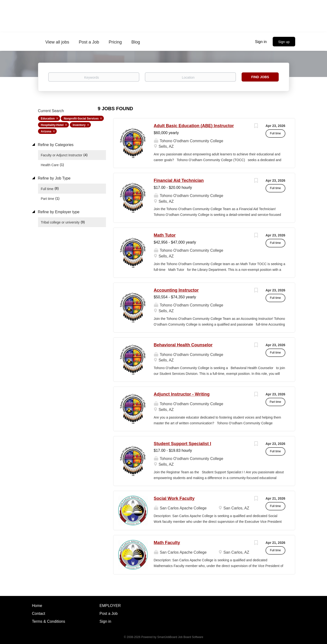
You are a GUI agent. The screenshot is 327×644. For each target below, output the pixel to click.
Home (37, 606)
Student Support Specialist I (183, 444)
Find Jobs (260, 77)
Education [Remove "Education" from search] (48, 119)
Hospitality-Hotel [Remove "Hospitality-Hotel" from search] (52, 125)
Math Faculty (167, 543)
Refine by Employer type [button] (58, 212)
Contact (39, 614)
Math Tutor (165, 235)
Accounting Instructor (176, 290)
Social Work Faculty (174, 498)
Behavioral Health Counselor (183, 345)
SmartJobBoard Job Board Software (180, 637)
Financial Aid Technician (179, 180)
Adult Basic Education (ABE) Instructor (194, 126)
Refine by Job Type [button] (54, 178)
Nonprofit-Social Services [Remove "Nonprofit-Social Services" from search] (81, 119)
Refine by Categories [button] (55, 145)
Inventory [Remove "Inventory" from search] (79, 125)
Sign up (284, 42)
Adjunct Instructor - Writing (182, 394)
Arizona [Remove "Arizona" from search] (46, 131)
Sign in (261, 42)
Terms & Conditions (49, 621)
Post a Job (109, 614)
